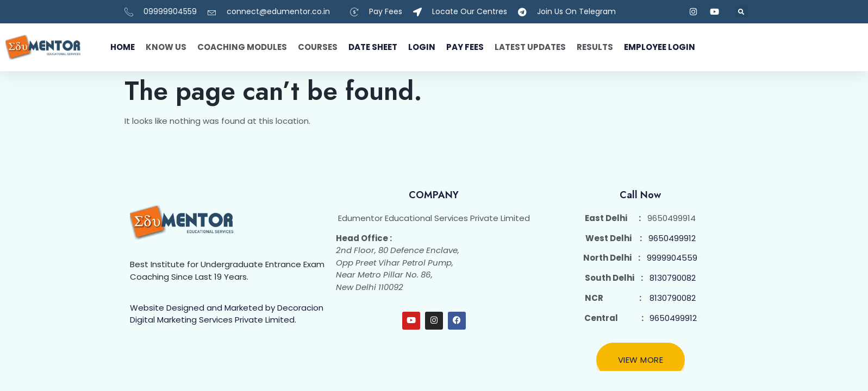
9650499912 (672, 238)
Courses (318, 47)
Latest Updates (530, 47)
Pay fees (465, 47)
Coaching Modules (242, 47)
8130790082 (673, 278)
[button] (742, 12)
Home (123, 47)
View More (641, 360)
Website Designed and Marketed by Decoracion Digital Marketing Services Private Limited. (227, 314)
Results (595, 47)
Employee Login (660, 47)
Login (422, 47)
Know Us (166, 47)
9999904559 (672, 258)
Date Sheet (373, 47)
